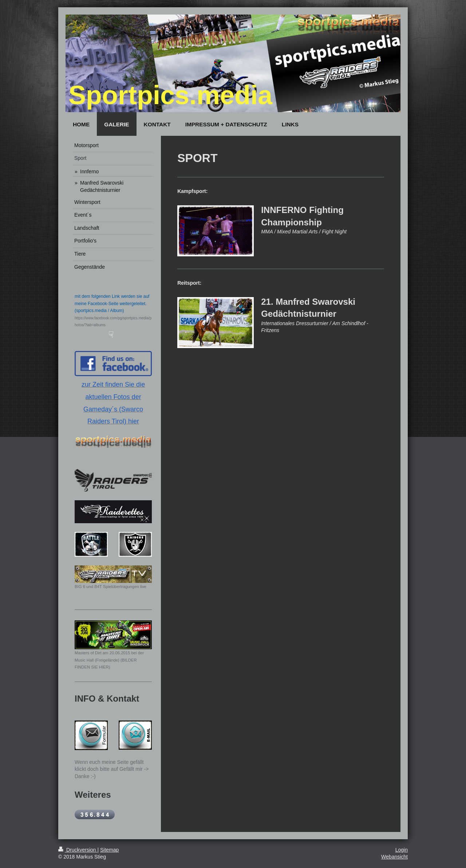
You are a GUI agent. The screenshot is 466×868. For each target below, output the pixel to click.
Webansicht (394, 857)
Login (402, 850)
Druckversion (78, 850)
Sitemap (109, 850)
